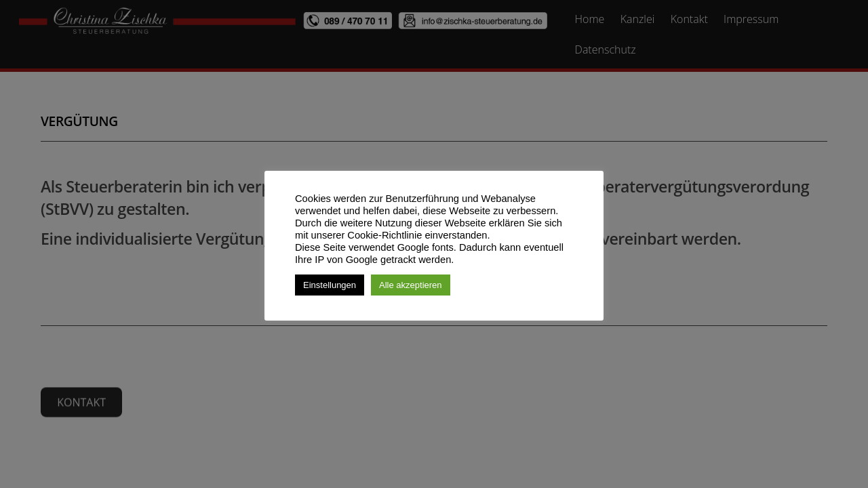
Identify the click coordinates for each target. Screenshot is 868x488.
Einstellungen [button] (330, 285)
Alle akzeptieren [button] (411, 285)
